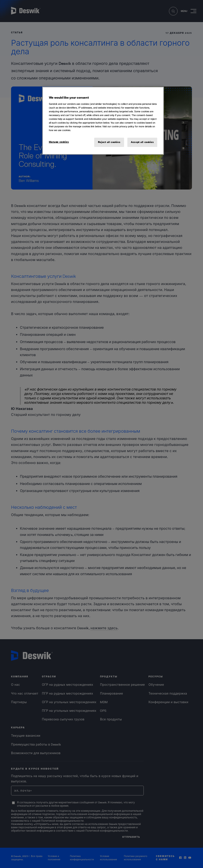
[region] (103, 121)
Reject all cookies (109, 142)
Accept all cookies (142, 142)
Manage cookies (59, 142)
